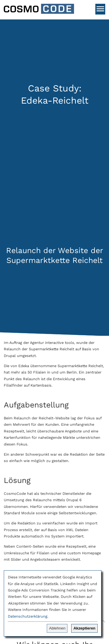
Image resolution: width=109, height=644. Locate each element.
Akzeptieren (85, 628)
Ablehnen (57, 628)
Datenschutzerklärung (28, 616)
